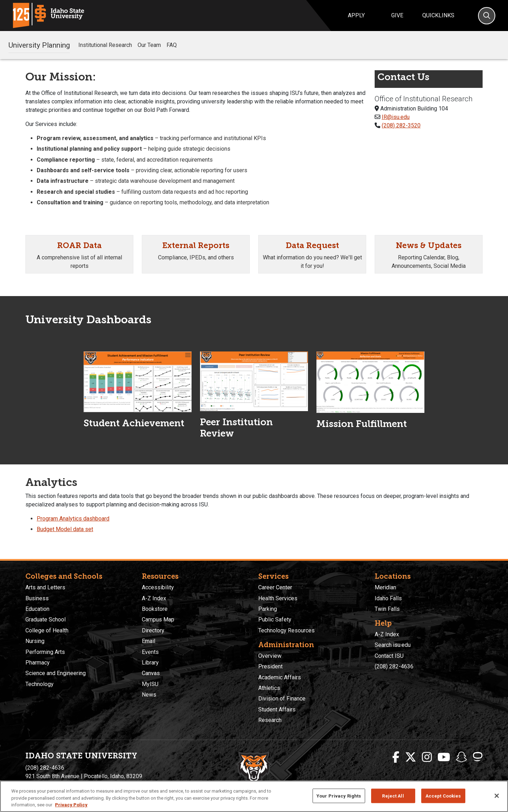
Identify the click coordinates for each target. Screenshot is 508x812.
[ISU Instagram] (427, 757)
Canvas (151, 673)
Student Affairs (277, 709)
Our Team (149, 45)
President (270, 666)
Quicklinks (438, 15)
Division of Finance (282, 699)
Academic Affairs (280, 677)
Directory (153, 630)
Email (149, 641)
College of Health (47, 630)
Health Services (278, 598)
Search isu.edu (393, 645)
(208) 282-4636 (394, 666)
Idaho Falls (388, 598)
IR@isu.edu (396, 117)
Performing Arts (45, 652)
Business (37, 598)
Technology (40, 684)
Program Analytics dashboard (73, 519)
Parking (268, 609)
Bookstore (155, 609)
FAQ (172, 45)
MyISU (150, 684)
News (149, 695)
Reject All (393, 796)
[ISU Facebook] (396, 757)
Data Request (312, 245)
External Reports (196, 245)
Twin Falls (387, 609)
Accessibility (158, 587)
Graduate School (46, 619)
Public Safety (275, 619)
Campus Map (158, 619)
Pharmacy (38, 663)
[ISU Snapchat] (461, 757)
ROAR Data (79, 245)
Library (150, 663)
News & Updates (429, 245)
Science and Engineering (56, 673)
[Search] (487, 16)
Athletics (269, 688)
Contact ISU (389, 656)
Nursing (35, 641)
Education (37, 609)
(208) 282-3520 (401, 125)
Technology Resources (286, 630)
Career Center (275, 587)
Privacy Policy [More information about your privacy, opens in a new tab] (71, 805)
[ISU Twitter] (411, 757)
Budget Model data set (65, 529)
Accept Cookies (443, 796)
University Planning (39, 45)
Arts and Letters (45, 587)
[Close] (497, 796)
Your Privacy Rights (339, 796)
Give (397, 15)
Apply (356, 15)
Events (150, 652)
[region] (254, 796)
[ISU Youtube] (444, 757)
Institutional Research (105, 45)
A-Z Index (154, 598)
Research (270, 720)
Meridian (385, 587)
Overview (270, 656)
